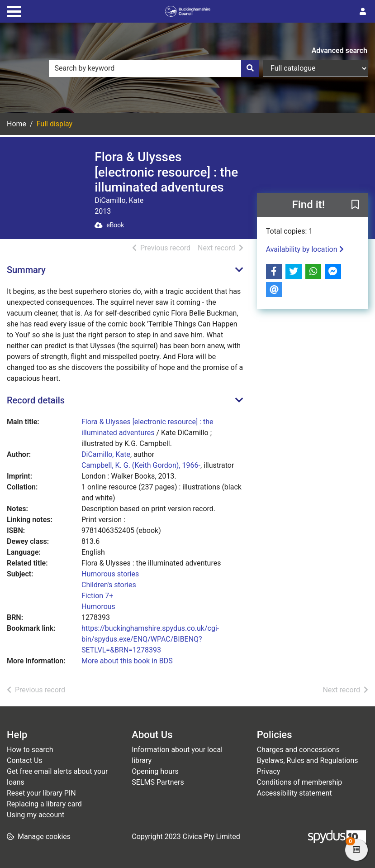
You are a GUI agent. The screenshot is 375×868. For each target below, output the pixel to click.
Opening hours (155, 771)
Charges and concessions (298, 750)
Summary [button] (26, 270)
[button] (355, 205)
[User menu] (363, 12)
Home (17, 124)
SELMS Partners (158, 782)
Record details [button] (36, 400)
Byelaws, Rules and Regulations (308, 760)
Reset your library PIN (41, 793)
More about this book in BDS (127, 661)
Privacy (269, 771)
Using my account (36, 815)
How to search (30, 750)
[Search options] (316, 68)
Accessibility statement (294, 793)
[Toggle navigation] (14, 10)
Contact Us (25, 760)
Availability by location (305, 249)
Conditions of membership (300, 782)
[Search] (250, 68)
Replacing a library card (44, 804)
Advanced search (339, 50)
